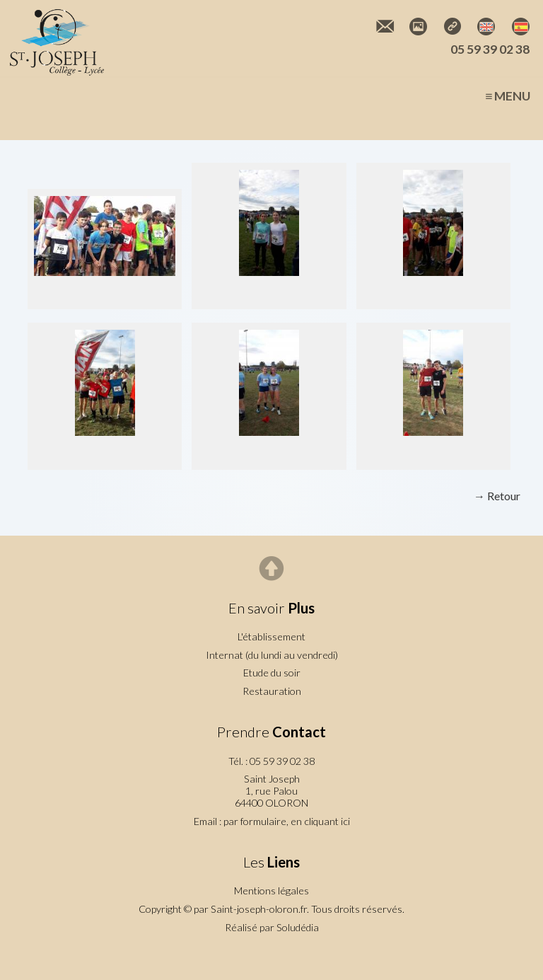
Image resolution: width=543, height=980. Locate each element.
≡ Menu (508, 96)
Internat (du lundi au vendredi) (272, 655)
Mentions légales (271, 890)
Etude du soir (272, 673)
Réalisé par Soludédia (272, 927)
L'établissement (271, 636)
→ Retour (497, 496)
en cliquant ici (320, 821)
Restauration (272, 691)
